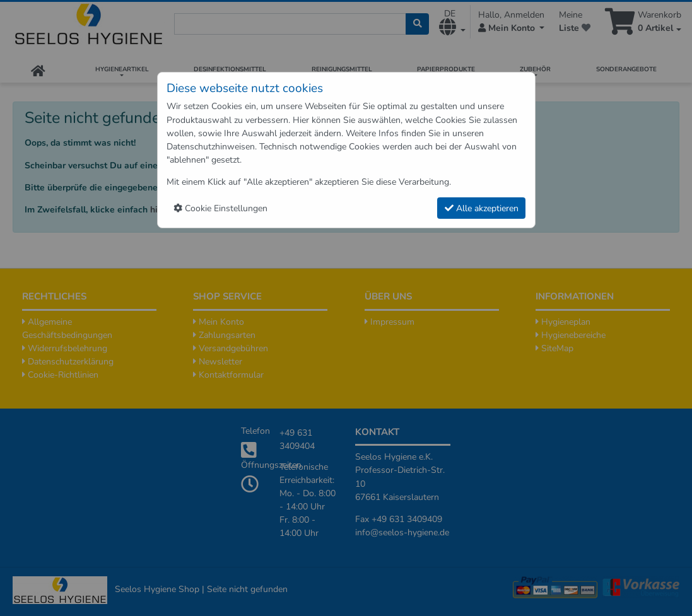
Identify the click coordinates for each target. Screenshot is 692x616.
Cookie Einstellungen (220, 208)
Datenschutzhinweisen (211, 147)
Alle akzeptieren (482, 208)
